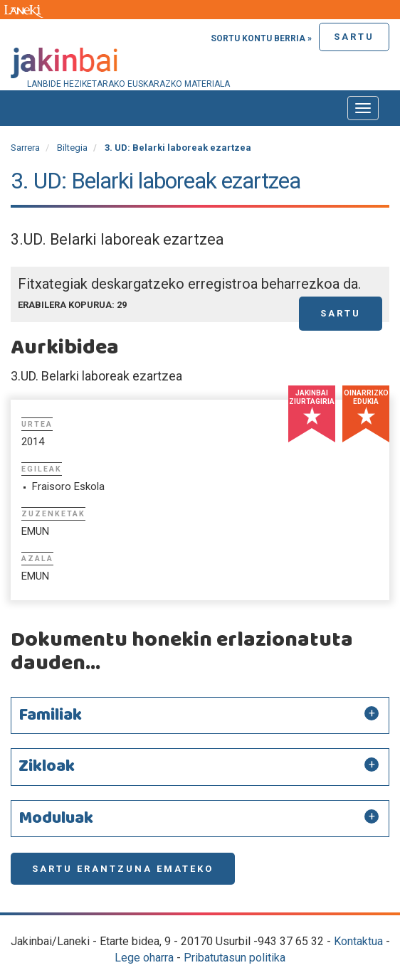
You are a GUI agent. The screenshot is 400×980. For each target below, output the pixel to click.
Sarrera (25, 148)
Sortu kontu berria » (261, 38)
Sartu (354, 37)
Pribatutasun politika (235, 958)
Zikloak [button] (47, 767)
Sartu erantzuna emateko (123, 869)
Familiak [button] (50, 715)
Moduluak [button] (56, 819)
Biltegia (72, 148)
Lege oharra (144, 958)
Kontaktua (358, 941)
